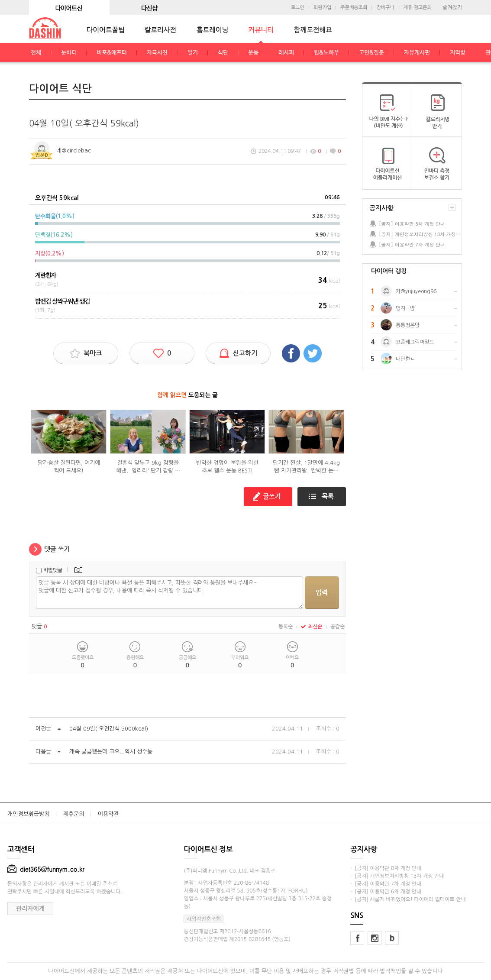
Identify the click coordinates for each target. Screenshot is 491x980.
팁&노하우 (326, 53)
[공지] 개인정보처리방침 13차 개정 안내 (420, 234)
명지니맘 (405, 308)
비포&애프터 (112, 53)
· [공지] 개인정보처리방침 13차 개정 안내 (397, 876)
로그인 (298, 8)
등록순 (286, 627)
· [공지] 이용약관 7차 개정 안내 (386, 884)
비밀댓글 (53, 570)
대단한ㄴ (405, 359)
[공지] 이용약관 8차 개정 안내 (412, 224)
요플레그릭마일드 (415, 342)
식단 (223, 53)
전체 (36, 53)
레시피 (286, 53)
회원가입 (322, 8)
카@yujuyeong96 (416, 291)
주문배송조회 (354, 8)
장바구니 (385, 8)
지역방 (458, 53)
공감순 (338, 627)
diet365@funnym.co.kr (46, 869)
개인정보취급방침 (29, 814)
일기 (193, 53)
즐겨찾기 (452, 7)
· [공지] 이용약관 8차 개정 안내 (386, 868)
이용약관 (108, 814)
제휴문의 (74, 814)
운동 (253, 53)
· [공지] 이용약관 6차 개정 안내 (386, 892)
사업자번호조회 (204, 919)
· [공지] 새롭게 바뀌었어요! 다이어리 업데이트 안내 (408, 899)
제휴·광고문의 (418, 8)
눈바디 (69, 53)
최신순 (312, 627)
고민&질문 (371, 53)
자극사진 (157, 53)
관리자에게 (30, 909)
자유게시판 (417, 53)
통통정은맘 (408, 325)
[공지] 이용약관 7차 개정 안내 (412, 244)
